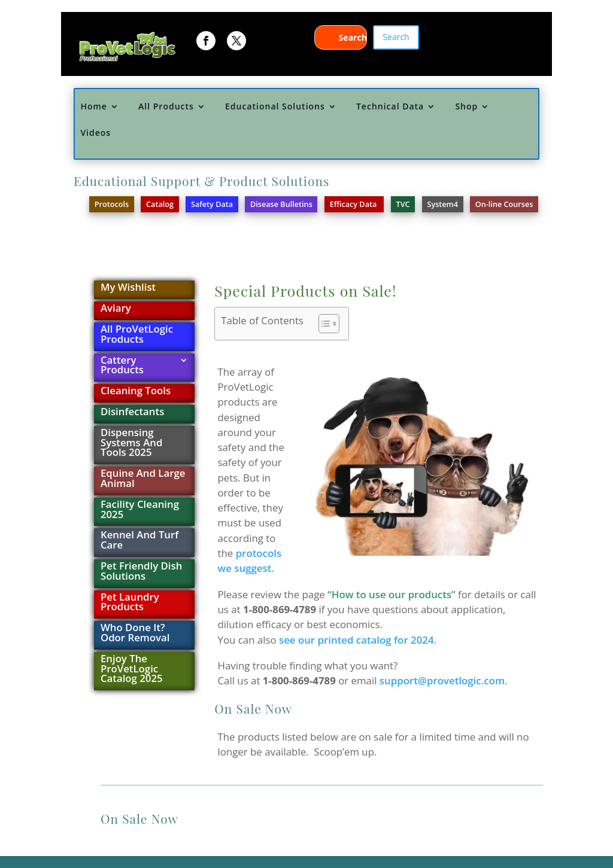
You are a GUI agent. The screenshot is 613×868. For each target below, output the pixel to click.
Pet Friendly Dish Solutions (141, 572)
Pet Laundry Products (130, 603)
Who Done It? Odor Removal (135, 634)
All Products (166, 107)
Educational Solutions (275, 107)
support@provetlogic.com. (444, 680)
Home (94, 107)
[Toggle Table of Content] (323, 324)
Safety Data (212, 204)
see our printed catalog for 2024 (356, 640)
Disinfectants (132, 412)
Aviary (116, 309)
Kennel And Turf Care (139, 541)
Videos (95, 133)
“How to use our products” (392, 594)
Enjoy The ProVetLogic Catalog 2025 (132, 670)
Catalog (160, 204)
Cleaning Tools (136, 392)
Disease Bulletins (281, 204)
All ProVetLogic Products (137, 335)
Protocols (112, 204)
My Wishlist (128, 288)
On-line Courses (504, 204)
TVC (403, 204)
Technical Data (390, 107)
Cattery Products (122, 366)
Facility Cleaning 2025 (140, 510)
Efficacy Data (354, 204)
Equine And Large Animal (143, 479)
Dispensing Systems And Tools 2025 (131, 444)
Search (396, 37)
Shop (466, 107)
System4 (442, 204)
